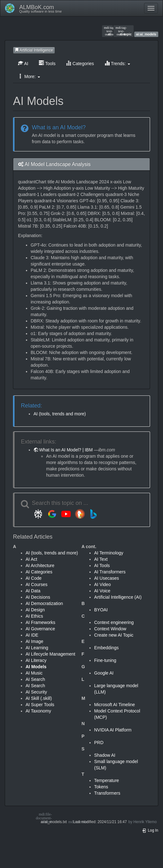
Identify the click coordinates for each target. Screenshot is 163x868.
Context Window (110, 629)
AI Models (36, 667)
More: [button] (29, 76)
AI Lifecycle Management (50, 654)
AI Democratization (44, 603)
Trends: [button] (117, 63)
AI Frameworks (40, 622)
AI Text (101, 559)
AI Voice (102, 591)
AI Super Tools (40, 705)
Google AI (104, 673)
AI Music (34, 673)
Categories (80, 63)
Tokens (101, 787)
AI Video (103, 584)
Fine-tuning (105, 660)
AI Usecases (107, 578)
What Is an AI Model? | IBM (66, 450)
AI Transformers (110, 572)
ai (107, 31)
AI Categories (39, 572)
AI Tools (102, 565)
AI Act (31, 559)
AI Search (35, 679)
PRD (99, 743)
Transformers (107, 793)
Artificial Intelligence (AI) (118, 597)
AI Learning (37, 648)
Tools (47, 63)
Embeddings (106, 648)
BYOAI (101, 610)
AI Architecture (40, 565)
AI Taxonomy (38, 711)
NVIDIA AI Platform (113, 730)
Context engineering (114, 622)
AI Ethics (34, 616)
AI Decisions (38, 597)
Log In (150, 830)
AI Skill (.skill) (39, 698)
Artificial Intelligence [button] (34, 50)
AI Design (35, 610)
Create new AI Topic (114, 635)
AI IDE (32, 635)
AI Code (34, 578)
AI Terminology (109, 553)
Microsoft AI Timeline (115, 705)
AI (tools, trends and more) (60, 414)
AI (23, 63)
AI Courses (36, 584)
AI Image (34, 641)
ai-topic (124, 31)
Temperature (107, 780)
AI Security (36, 692)
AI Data (33, 591)
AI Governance (40, 629)
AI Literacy (36, 660)
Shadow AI (105, 755)
